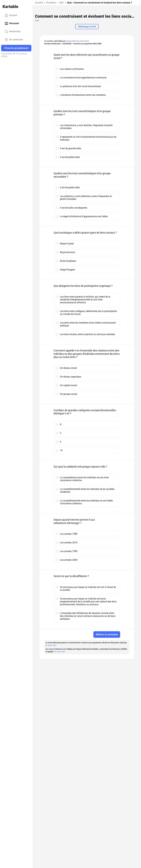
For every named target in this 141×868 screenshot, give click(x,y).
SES (61, 3)
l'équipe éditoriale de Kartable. (78, 41)
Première (51, 3)
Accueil (11, 15)
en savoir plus (51, 645)
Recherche (13, 32)
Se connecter (14, 40)
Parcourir (12, 23)
